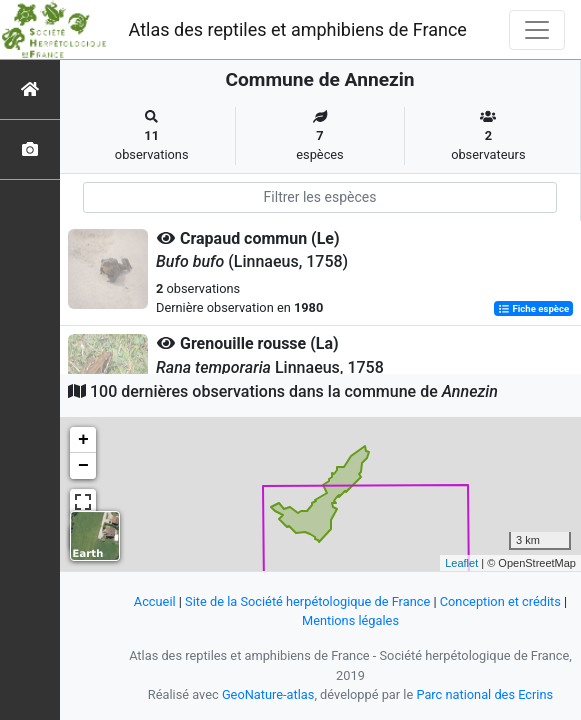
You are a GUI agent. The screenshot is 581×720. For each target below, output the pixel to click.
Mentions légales (350, 620)
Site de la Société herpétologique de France (307, 601)
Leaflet (461, 563)
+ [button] (83, 440)
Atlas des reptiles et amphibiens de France (298, 29)
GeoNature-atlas (268, 694)
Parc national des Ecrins (484, 694)
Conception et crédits (500, 601)
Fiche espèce (533, 308)
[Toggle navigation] (537, 30)
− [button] (83, 466)
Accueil (155, 601)
